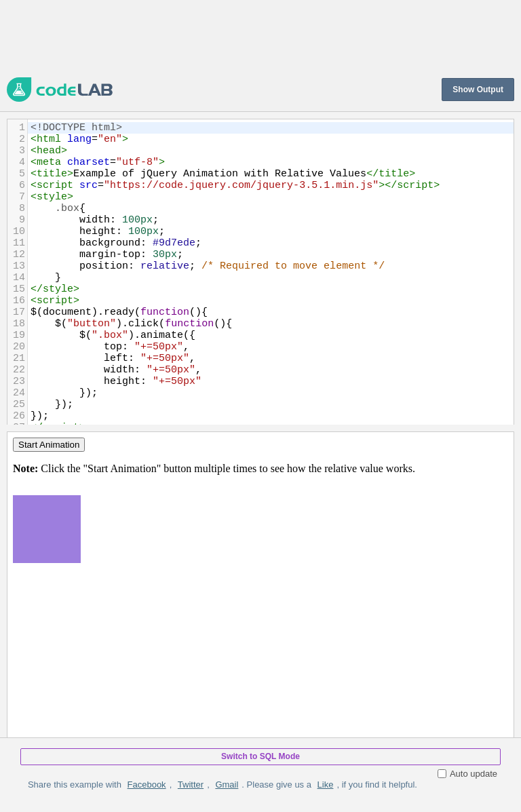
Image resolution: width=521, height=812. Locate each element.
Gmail (227, 785)
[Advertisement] (254, 37)
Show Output (478, 90)
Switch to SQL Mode (260, 756)
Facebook (147, 785)
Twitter (191, 785)
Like (326, 785)
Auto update (467, 774)
